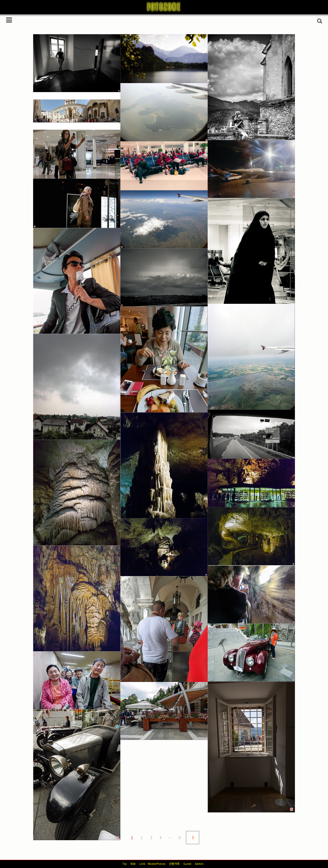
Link (142, 864)
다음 (193, 838)
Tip (124, 864)
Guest (187, 864)
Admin (199, 864)
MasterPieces (157, 864)
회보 (133, 864)
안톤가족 (174, 864)
